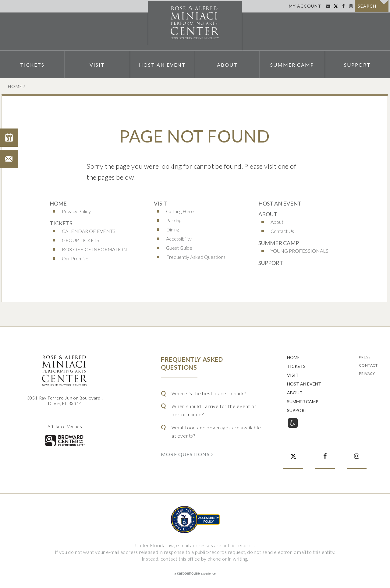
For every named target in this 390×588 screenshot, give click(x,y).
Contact (368, 366)
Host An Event (162, 64)
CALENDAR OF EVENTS (89, 231)
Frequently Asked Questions (196, 257)
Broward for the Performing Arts (65, 440)
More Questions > (187, 454)
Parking (174, 220)
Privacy (367, 374)
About (227, 64)
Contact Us (282, 231)
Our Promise (75, 258)
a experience (195, 573)
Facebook (343, 6)
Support (357, 64)
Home (15, 86)
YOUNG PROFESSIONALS (300, 251)
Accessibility (179, 239)
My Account (305, 6)
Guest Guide (179, 248)
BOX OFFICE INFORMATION (94, 249)
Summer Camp (292, 64)
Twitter (336, 6)
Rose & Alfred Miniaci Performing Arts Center (195, 25)
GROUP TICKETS (81, 240)
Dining (172, 229)
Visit (97, 64)
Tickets (32, 64)
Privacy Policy (76, 211)
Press (365, 357)
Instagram (351, 6)
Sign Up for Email (328, 6)
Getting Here (180, 211)
